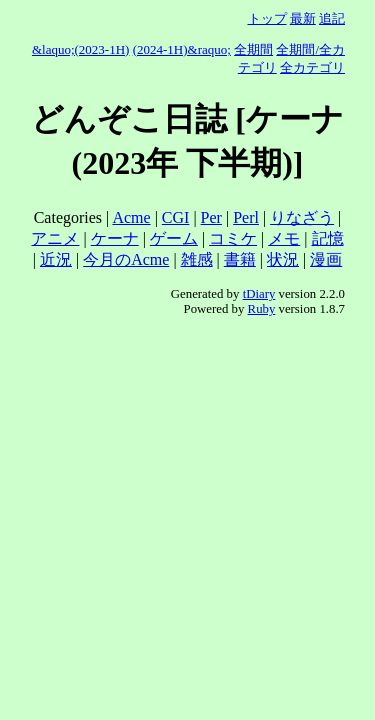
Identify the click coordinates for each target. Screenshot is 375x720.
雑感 (197, 259)
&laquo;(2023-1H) (80, 49)
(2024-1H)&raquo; (182, 49)
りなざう (302, 217)
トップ (267, 18)
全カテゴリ (312, 67)
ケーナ (115, 238)
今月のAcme (126, 259)
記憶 (328, 238)
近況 (56, 259)
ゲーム (174, 238)
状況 (283, 259)
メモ (284, 238)
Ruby (262, 309)
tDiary (259, 294)
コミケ (233, 238)
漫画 (326, 259)
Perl (246, 217)
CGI (176, 217)
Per (211, 217)
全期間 (253, 49)
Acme (131, 217)
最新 (303, 18)
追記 (332, 18)
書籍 (240, 259)
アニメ (55, 238)
